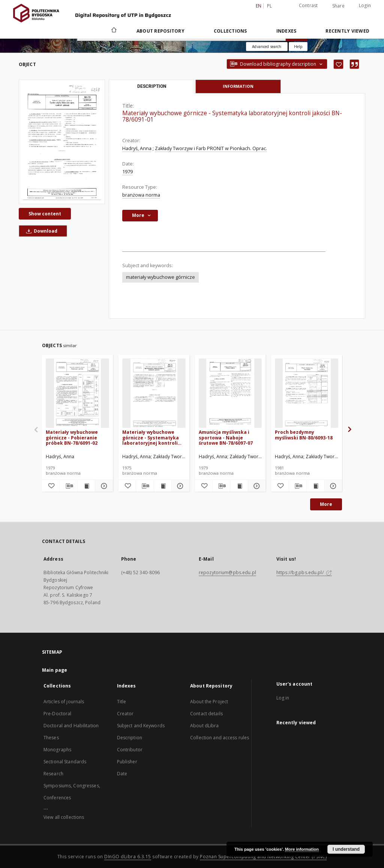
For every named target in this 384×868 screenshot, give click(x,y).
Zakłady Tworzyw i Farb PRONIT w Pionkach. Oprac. (211, 148)
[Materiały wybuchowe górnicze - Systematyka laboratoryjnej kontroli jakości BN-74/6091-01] (154, 393)
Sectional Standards (65, 762)
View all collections (64, 817)
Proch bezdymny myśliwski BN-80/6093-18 (304, 435)
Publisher (127, 762)
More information (302, 849)
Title (122, 702)
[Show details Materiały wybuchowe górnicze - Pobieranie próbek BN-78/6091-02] (103, 486)
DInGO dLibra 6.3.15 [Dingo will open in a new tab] (128, 857)
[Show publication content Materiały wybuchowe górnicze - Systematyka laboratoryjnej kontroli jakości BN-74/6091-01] (163, 486)
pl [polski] (270, 6)
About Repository (160, 31)
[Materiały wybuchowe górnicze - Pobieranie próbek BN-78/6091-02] (77, 393)
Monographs (57, 750)
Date (122, 774)
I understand (346, 849)
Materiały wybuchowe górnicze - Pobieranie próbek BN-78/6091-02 (72, 437)
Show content (45, 214)
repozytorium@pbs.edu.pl (227, 572)
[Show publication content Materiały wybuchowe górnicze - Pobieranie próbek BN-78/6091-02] (86, 486)
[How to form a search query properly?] (298, 47)
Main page (55, 670)
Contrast (308, 5)
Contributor (130, 750)
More (326, 504)
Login (365, 5)
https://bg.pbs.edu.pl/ (304, 572)
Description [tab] (152, 86)
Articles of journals (64, 702)
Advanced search (267, 47)
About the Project (209, 702)
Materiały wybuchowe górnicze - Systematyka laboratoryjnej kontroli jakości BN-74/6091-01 (151, 437)
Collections (230, 31)
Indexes (286, 31)
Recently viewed (347, 31)
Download (40, 231)
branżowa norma (141, 195)
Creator (125, 714)
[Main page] (113, 31)
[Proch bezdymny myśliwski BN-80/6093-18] (307, 393)
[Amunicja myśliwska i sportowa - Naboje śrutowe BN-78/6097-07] (230, 393)
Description (130, 738)
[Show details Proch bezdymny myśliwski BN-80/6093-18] (332, 486)
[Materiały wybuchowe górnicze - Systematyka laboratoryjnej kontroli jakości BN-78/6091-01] (62, 142)
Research (53, 774)
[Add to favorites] (338, 64)
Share (338, 6)
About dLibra (204, 726)
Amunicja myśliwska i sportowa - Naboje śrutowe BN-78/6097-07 (226, 437)
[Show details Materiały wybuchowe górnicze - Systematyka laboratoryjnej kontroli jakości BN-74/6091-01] (179, 486)
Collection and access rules (220, 738)
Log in (283, 698)
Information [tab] (238, 86)
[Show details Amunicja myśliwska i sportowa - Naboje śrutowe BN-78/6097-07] (256, 486)
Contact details (206, 714)
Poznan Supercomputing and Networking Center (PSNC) (263, 857)
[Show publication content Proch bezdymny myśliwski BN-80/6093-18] (315, 486)
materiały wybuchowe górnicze (160, 277)
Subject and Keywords (141, 726)
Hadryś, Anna (137, 148)
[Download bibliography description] (68, 486)
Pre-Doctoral (57, 714)
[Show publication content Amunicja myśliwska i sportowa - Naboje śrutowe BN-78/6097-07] (239, 486)
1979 (127, 172)
